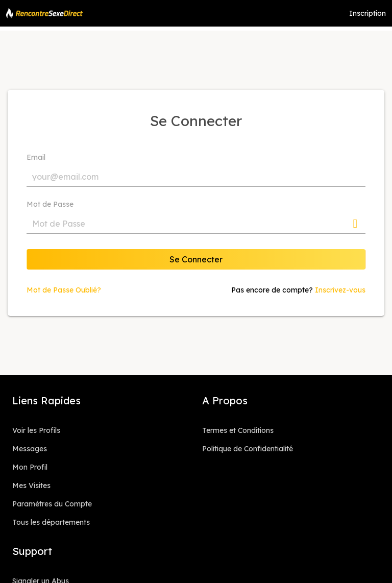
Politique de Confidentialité (248, 449)
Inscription (367, 13)
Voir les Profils (36, 430)
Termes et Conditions (238, 430)
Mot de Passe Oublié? (64, 290)
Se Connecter (196, 259)
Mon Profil (30, 467)
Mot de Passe (50, 204)
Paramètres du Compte (52, 504)
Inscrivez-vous (340, 290)
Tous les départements (51, 522)
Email (36, 157)
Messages (30, 449)
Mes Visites (31, 485)
